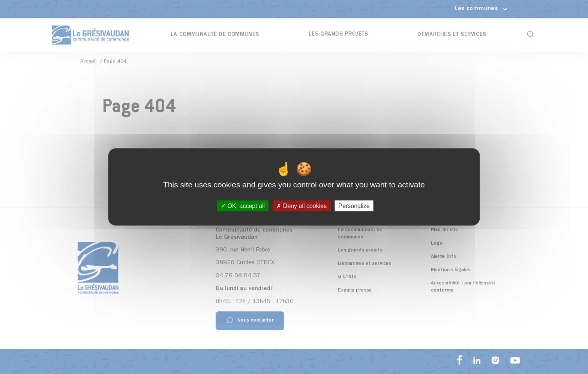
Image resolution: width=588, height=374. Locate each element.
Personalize (354, 206)
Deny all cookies (301, 206)
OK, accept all (243, 206)
